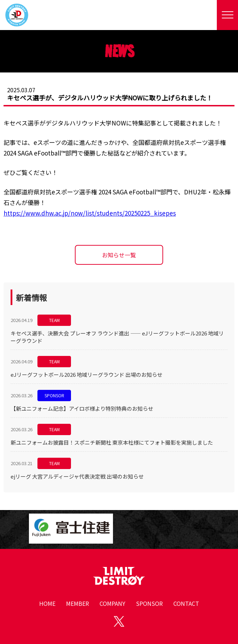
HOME (47, 603)
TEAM (54, 320)
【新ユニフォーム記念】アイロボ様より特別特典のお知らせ (82, 408)
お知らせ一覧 (119, 255)
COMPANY (112, 603)
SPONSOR (54, 395)
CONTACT (186, 603)
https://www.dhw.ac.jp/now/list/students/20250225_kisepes (90, 213)
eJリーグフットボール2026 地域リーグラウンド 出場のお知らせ (87, 374)
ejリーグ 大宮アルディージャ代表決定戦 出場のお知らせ (77, 476)
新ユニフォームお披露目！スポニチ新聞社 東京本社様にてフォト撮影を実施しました (112, 442)
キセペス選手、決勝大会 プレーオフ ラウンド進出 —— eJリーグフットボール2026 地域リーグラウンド (117, 337)
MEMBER (78, 603)
